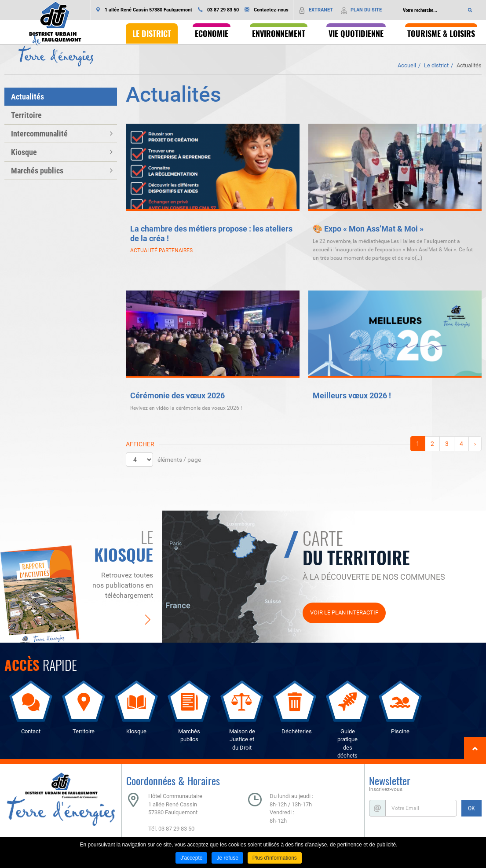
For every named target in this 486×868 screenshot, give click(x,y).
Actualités (469, 65)
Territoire (26, 115)
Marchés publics (37, 171)
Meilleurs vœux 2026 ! (352, 395)
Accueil (407, 65)
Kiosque (24, 152)
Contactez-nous (271, 10)
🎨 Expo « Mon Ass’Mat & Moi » (368, 229)
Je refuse (227, 858)
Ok (470, 10)
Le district (436, 65)
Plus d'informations (275, 858)
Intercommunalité (39, 134)
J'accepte (191, 858)
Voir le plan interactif (344, 612)
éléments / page (179, 460)
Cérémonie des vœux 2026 (177, 395)
